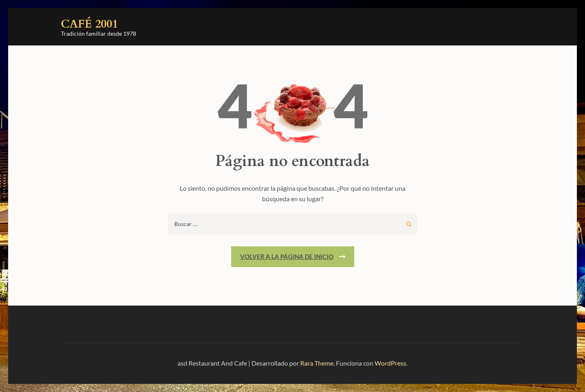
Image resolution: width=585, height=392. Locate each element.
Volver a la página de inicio (287, 256)
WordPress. (391, 363)
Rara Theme (317, 363)
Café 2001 (89, 24)
